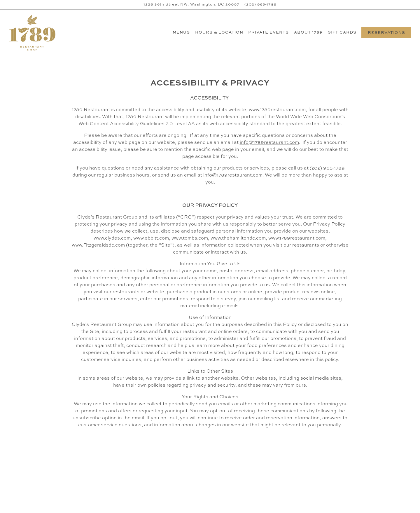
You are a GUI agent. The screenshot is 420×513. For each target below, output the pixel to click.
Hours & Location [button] (219, 33)
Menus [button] (181, 33)
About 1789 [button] (308, 33)
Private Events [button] (268, 33)
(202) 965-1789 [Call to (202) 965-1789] (260, 5)
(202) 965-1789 (327, 169)
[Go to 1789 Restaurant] (191, 5)
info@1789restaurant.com (269, 143)
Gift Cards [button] (342, 33)
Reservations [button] (386, 33)
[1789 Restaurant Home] (34, 33)
